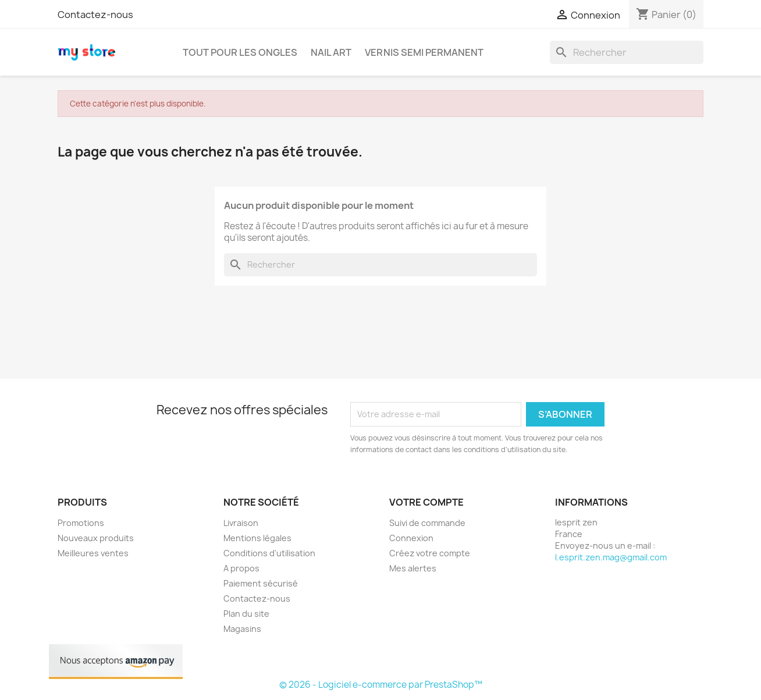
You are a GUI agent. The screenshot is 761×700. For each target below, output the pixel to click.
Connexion (411, 538)
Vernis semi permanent (424, 52)
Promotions (81, 523)
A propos (241, 568)
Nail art (331, 52)
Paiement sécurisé (261, 583)
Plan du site (246, 614)
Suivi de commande (427, 523)
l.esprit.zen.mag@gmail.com (611, 557)
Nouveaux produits (96, 538)
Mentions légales (257, 538)
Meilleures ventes (93, 553)
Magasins (242, 629)
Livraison (241, 523)
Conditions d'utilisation (269, 553)
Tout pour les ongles (240, 52)
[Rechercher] (627, 52)
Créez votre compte (430, 553)
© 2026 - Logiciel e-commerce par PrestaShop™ (381, 685)
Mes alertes (413, 568)
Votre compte (426, 502)
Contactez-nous (95, 15)
